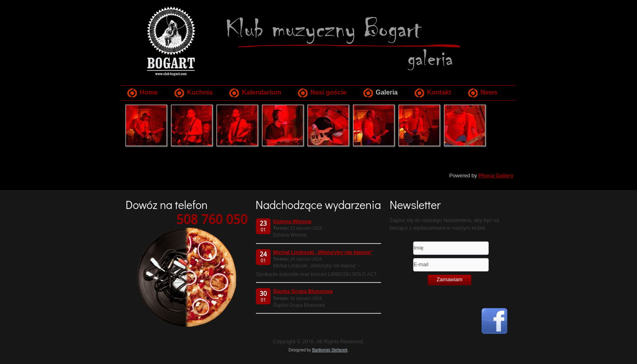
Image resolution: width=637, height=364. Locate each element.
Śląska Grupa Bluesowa (303, 292)
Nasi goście (328, 93)
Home (149, 93)
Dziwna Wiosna (292, 222)
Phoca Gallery (496, 176)
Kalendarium (261, 93)
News (489, 93)
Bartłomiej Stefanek (330, 350)
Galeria (387, 93)
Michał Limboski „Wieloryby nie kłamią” (323, 253)
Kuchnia (200, 93)
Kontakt (439, 93)
